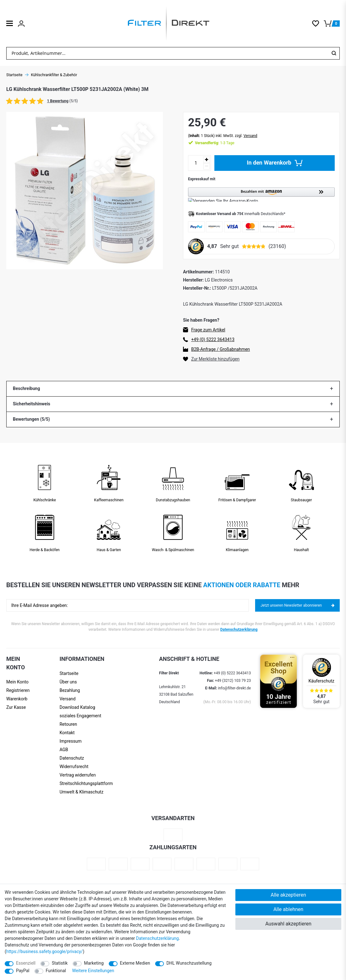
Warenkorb (17, 699)
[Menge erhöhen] (207, 160)
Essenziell (26, 963)
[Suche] (334, 53)
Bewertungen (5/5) (31, 419)
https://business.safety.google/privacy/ (45, 951)
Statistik (60, 963)
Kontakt (67, 733)
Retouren (68, 724)
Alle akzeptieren (288, 895)
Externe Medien (135, 963)
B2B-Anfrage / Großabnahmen (220, 349)
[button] (261, 195)
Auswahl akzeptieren (288, 924)
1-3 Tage (215, 143)
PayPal (23, 971)
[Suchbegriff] (167, 53)
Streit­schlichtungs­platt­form (86, 783)
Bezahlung (70, 690)
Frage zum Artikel (208, 330)
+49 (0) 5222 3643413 (213, 340)
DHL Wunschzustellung (189, 963)
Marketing (94, 963)
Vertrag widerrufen (78, 775)
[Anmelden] (20, 682)
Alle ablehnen (288, 909)
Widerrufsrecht (74, 767)
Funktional (56, 971)
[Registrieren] (20, 690)
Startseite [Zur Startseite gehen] (14, 75)
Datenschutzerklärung (239, 630)
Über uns (68, 682)
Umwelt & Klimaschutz (81, 792)
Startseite (69, 673)
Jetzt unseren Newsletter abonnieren (297, 605)
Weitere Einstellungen (93, 971)
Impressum (71, 741)
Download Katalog (77, 707)
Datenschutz (72, 758)
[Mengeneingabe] (196, 163)
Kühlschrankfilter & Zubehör (54, 75)
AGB (64, 750)
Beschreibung (26, 388)
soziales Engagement (80, 716)
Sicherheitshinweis (31, 404)
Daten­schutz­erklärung (157, 938)
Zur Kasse (16, 707)
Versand (250, 136)
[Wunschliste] (318, 24)
